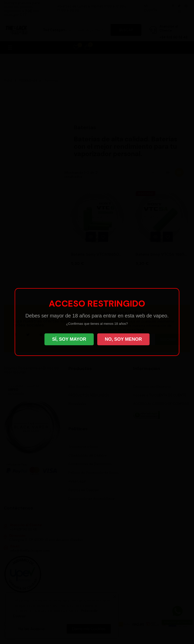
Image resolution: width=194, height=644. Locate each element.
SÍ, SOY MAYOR (69, 339)
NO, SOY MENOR (123, 339)
